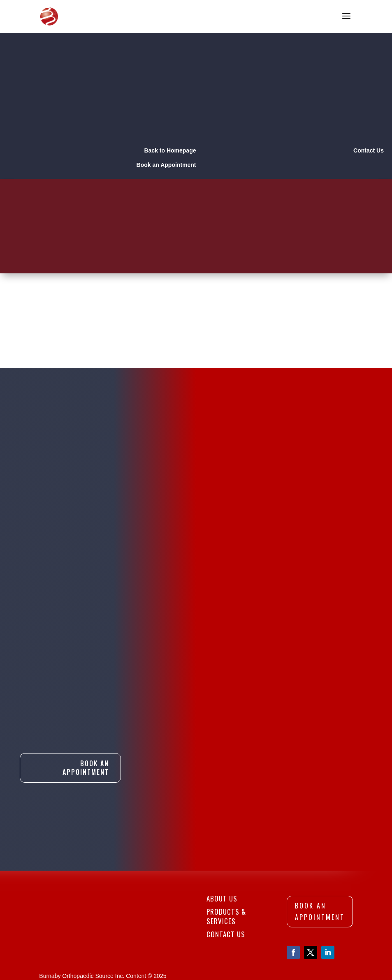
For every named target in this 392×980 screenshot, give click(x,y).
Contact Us (226, 891)
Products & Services (226, 874)
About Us (222, 856)
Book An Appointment (86, 701)
